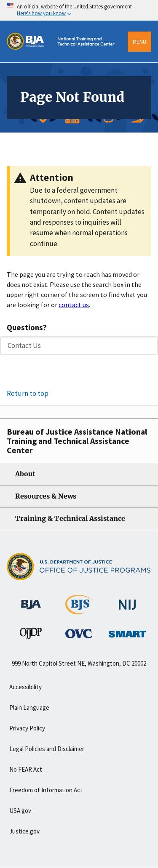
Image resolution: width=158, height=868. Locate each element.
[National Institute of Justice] (127, 601)
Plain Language (29, 707)
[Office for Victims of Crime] (79, 633)
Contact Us (24, 345)
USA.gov (20, 811)
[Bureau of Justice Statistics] (79, 611)
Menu (139, 42)
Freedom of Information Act (46, 790)
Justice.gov (24, 831)
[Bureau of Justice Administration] (31, 600)
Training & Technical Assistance (70, 519)
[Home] (64, 60)
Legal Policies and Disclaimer (47, 749)
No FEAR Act (26, 769)
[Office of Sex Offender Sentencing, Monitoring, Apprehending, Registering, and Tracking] (127, 632)
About (25, 474)
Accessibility (25, 687)
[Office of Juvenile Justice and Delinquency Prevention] (31, 635)
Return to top (28, 393)
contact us (74, 305)
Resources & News (46, 496)
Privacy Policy (27, 728)
